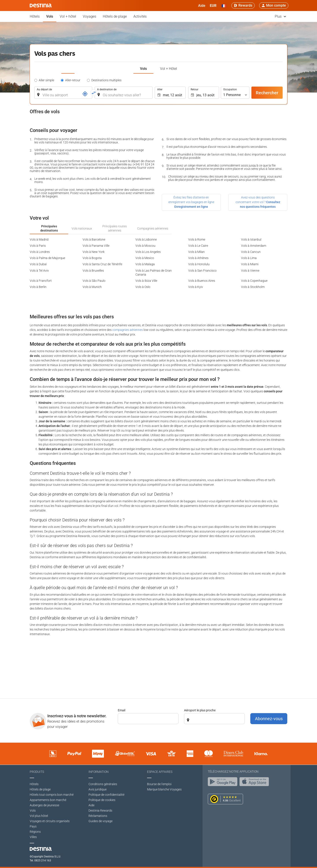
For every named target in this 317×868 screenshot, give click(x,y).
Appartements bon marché (48, 800)
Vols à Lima (249, 258)
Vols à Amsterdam (254, 246)
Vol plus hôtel (39, 816)
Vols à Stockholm (253, 287)
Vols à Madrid (39, 239)
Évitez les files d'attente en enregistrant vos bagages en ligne (191, 202)
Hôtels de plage (115, 16)
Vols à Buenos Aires (202, 281)
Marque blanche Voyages (164, 789)
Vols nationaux (82, 228)
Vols (50, 16)
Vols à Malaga (145, 264)
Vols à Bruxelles (93, 271)
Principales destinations (49, 228)
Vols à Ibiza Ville (146, 281)
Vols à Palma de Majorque (47, 258)
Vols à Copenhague (254, 281)
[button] (213, 6)
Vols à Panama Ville (96, 246)
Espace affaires (160, 772)
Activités (140, 16)
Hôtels (35, 16)
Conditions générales (103, 784)
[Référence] (85, 94)
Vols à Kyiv (196, 287)
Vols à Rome (197, 239)
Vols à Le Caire (198, 246)
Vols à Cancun (251, 252)
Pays (33, 826)
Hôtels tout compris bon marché (52, 795)
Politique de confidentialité (106, 795)
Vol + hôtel (68, 16)
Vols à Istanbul (251, 239)
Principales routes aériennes (115, 228)
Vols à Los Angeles (148, 252)
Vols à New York (94, 252)
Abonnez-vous (269, 719)
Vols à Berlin (38, 287)
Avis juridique (98, 789)
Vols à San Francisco (202, 271)
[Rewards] (243, 6)
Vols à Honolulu (199, 264)
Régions (35, 832)
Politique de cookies (102, 800)
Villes (33, 837)
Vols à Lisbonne (146, 239)
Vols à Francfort (41, 281)
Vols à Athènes (198, 258)
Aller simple (46, 80)
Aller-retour (73, 80)
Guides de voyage (100, 821)
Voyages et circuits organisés (50, 821)
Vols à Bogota (92, 258)
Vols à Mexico (145, 258)
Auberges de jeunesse (44, 805)
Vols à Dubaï (38, 264)
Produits (37, 772)
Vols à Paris (38, 246)
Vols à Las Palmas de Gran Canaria (154, 273)
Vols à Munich (92, 287)
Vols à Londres (40, 252)
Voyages (89, 16)
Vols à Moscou (145, 246)
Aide (91, 805)
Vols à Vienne (250, 271)
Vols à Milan (196, 252)
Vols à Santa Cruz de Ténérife (102, 264)
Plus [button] (280, 16)
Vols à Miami (250, 264)
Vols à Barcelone (94, 239)
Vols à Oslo (143, 287)
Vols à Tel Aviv (39, 271)
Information (99, 772)
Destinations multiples (106, 80)
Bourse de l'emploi (159, 784)
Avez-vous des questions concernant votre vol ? (258, 202)
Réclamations (98, 816)
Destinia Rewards (100, 811)
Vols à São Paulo (94, 281)
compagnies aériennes (128, 330)
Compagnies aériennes (153, 228)
